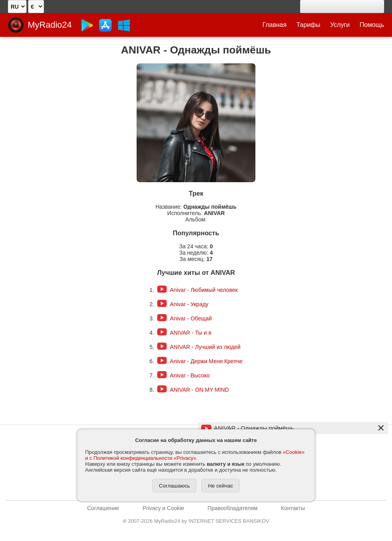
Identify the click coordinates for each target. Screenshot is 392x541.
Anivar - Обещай (191, 318)
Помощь (372, 25)
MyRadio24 (50, 25)
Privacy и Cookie (163, 508)
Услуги (340, 25)
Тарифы (308, 25)
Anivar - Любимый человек (204, 290)
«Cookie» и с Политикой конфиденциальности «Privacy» (195, 455)
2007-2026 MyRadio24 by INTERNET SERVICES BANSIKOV (196, 521)
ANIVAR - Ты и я (191, 333)
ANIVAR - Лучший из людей (205, 347)
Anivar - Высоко (190, 375)
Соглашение (103, 508)
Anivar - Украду (189, 304)
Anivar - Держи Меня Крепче (206, 361)
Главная (275, 25)
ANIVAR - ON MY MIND (199, 390)
